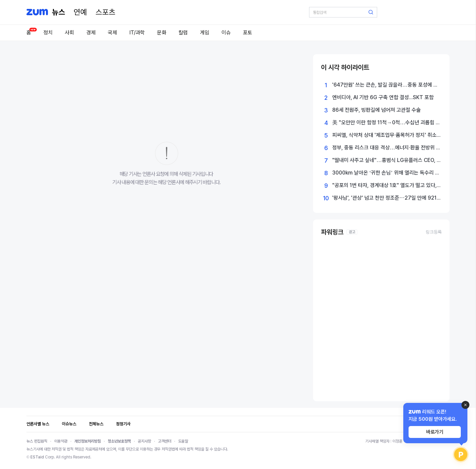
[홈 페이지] (59, 12)
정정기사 (123, 424)
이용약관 (61, 441)
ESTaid (37, 457)
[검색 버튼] (371, 12)
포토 (248, 33)
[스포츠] (105, 12)
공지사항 (144, 441)
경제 (91, 33)
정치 (48, 33)
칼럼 (183, 33)
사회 (69, 33)
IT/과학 (137, 33)
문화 (162, 33)
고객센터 (165, 441)
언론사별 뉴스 (38, 424)
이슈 (226, 33)
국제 (112, 33)
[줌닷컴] (37, 12)
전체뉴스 (96, 424)
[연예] (80, 12)
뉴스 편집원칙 (37, 441)
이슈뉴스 (69, 424)
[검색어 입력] (343, 12)
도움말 (183, 441)
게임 (205, 33)
